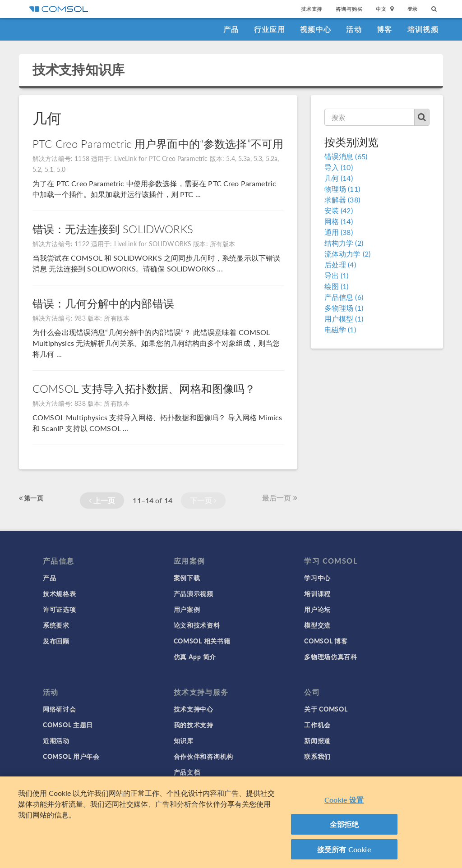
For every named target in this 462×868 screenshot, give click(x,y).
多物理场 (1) (344, 308)
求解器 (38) (342, 200)
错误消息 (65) (346, 156)
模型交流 (317, 625)
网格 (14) (339, 221)
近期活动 (56, 740)
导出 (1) (337, 275)
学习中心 (317, 578)
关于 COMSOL (326, 709)
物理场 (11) (342, 189)
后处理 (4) (340, 264)
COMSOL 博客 (326, 641)
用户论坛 (317, 609)
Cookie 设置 (344, 803)
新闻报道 (317, 740)
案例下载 (187, 578)
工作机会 (317, 725)
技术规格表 (60, 593)
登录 (413, 9)
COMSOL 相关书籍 (202, 641)
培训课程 (317, 593)
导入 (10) (339, 167)
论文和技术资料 (197, 625)
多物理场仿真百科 (331, 657)
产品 (231, 29)
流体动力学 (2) (347, 254)
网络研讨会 (60, 709)
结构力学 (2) (344, 243)
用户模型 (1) (344, 319)
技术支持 (312, 9)
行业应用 (270, 29)
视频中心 (316, 29)
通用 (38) (339, 232)
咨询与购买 (349, 9)
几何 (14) (339, 178)
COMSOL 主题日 (68, 725)
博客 (385, 29)
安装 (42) (339, 210)
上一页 (102, 500)
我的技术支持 (194, 725)
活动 (354, 29)
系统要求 (56, 625)
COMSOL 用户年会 (71, 756)
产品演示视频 (194, 593)
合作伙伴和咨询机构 (203, 756)
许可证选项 (60, 609)
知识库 (184, 740)
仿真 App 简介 (195, 657)
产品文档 (187, 772)
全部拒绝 (344, 828)
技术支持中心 (194, 709)
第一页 (31, 498)
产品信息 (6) (344, 297)
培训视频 (423, 29)
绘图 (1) (337, 286)
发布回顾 (56, 641)
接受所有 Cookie (344, 853)
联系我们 (317, 756)
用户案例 (187, 609)
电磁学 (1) (340, 329)
